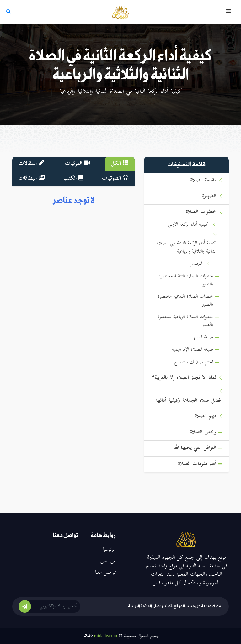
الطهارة (209, 197)
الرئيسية (109, 550)
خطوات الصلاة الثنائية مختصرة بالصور (186, 281)
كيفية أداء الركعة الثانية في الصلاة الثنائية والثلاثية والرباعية (187, 248)
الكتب (73, 179)
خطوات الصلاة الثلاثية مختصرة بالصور (185, 301)
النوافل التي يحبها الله (195, 448)
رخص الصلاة (203, 433)
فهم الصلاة (205, 417)
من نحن (108, 561)
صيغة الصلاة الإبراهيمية (193, 350)
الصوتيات (115, 179)
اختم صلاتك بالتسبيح (194, 362)
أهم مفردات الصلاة (197, 464)
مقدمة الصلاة (203, 181)
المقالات (31, 164)
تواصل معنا (105, 573)
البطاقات (32, 179)
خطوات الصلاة (201, 212)
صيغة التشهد (202, 338)
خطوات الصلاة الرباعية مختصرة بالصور (185, 321)
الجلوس (196, 264)
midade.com (106, 636)
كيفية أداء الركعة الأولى (188, 225)
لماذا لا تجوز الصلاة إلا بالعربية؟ (184, 378)
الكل (120, 164)
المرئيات (78, 164)
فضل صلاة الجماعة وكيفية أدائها (189, 401)
